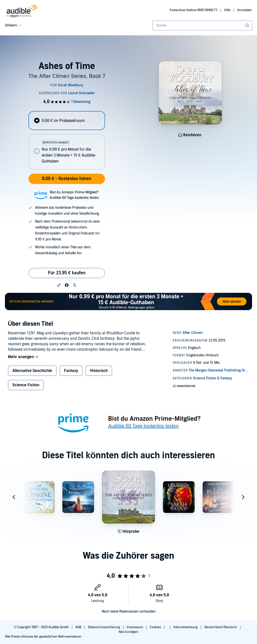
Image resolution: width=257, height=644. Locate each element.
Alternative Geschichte (32, 371)
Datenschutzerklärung (104, 627)
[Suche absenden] (248, 25)
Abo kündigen (128, 632)
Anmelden (245, 10)
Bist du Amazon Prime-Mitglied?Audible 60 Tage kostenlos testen (74, 195)
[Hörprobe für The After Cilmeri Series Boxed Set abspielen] (129, 531)
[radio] (67, 121)
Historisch (99, 371)
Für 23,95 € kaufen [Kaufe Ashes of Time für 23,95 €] (67, 273)
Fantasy (71, 371)
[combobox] (202, 25)
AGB (79, 627)
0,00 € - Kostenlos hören (67, 179)
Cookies (156, 627)
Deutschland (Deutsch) (221, 627)
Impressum (135, 627)
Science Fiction (26, 385)
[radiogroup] (67, 140)
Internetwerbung (186, 627)
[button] (59, 285)
